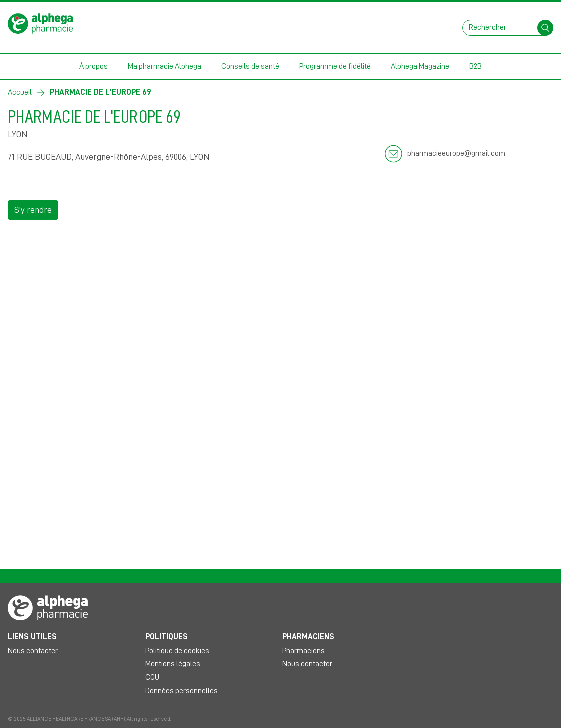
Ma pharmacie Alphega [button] (165, 66)
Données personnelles (182, 691)
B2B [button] (475, 66)
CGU (152, 677)
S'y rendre (33, 210)
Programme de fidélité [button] (335, 66)
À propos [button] (94, 66)
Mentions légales (173, 664)
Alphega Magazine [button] (420, 66)
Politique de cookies (177, 651)
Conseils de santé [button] (250, 66)
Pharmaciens (303, 651)
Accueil (20, 92)
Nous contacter (33, 651)
